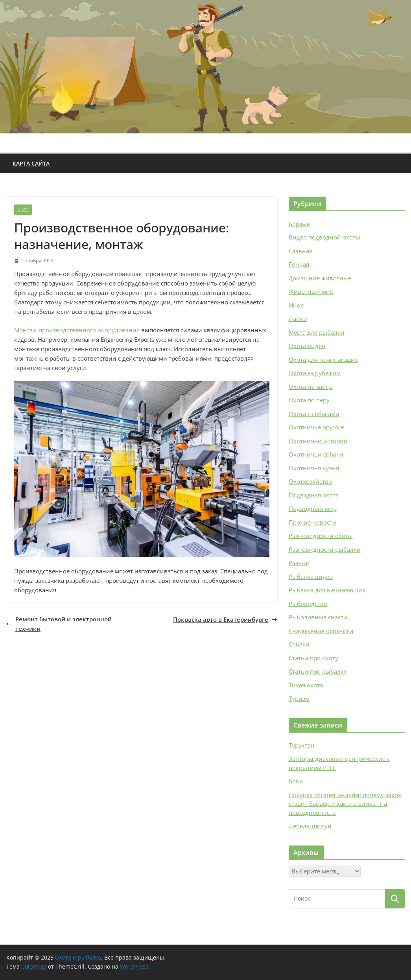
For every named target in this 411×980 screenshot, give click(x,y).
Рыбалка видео (311, 577)
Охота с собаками (314, 414)
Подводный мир (313, 508)
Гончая (299, 264)
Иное (23, 210)
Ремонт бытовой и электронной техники (59, 624)
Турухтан (302, 745)
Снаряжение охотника (321, 631)
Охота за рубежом (315, 373)
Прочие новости (312, 522)
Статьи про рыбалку (318, 671)
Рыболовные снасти (318, 617)
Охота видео (307, 346)
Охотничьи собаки (316, 454)
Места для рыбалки (317, 332)
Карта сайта (31, 163)
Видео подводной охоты (324, 237)
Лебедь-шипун (310, 826)
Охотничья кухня (314, 468)
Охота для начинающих (323, 359)
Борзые (299, 224)
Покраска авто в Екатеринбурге (225, 619)
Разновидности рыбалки (325, 549)
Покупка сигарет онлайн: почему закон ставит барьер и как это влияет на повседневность (345, 804)
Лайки (298, 319)
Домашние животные (320, 278)
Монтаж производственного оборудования (77, 330)
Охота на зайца (311, 387)
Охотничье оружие (316, 427)
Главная (300, 251)
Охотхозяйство (310, 481)
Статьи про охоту (313, 658)
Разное (299, 563)
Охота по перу (309, 400)
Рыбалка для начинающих (327, 590)
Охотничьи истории (318, 441)
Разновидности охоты (321, 536)
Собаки (299, 644)
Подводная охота (314, 495)
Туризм (299, 698)
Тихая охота (306, 685)
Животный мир (311, 291)
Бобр (296, 781)
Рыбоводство (308, 604)
